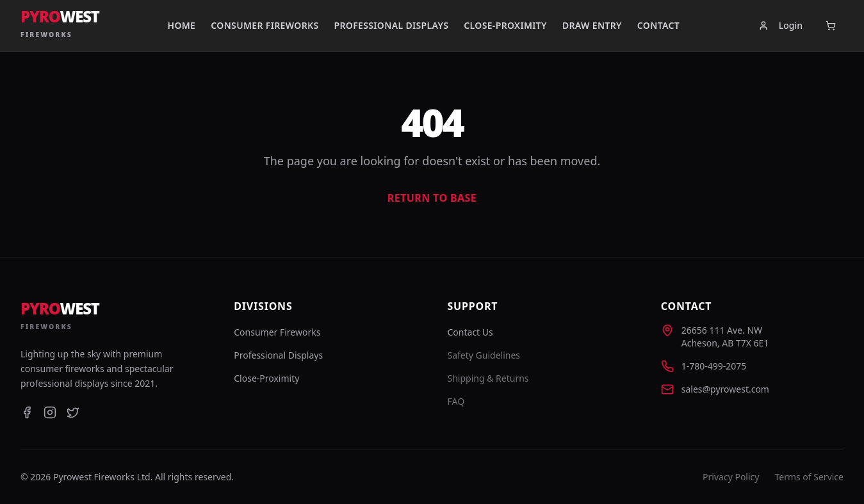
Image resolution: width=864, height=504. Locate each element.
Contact (658, 25)
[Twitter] (73, 412)
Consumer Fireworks (265, 25)
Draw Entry (592, 25)
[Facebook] (27, 412)
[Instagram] (50, 412)
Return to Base (432, 198)
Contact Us (470, 332)
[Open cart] (831, 26)
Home (181, 25)
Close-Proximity (505, 25)
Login (780, 25)
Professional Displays (391, 25)
